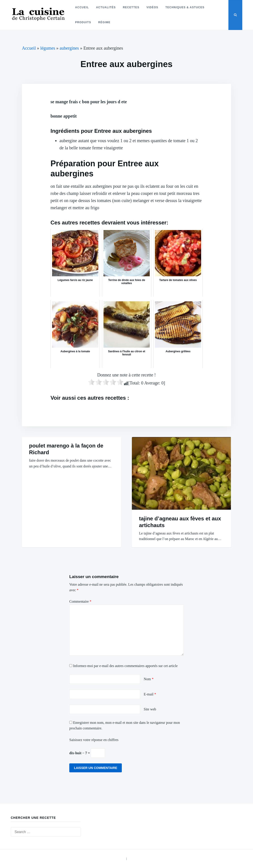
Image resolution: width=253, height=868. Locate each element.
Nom (149, 679)
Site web (150, 709)
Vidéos (152, 7)
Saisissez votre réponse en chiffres (94, 740)
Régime (104, 22)
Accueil (82, 7)
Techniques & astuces (185, 7)
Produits (83, 22)
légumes (48, 48)
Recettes (131, 7)
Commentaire (80, 601)
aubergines (69, 48)
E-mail (150, 694)
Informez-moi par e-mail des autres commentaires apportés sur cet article (125, 666)
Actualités (105, 7)
